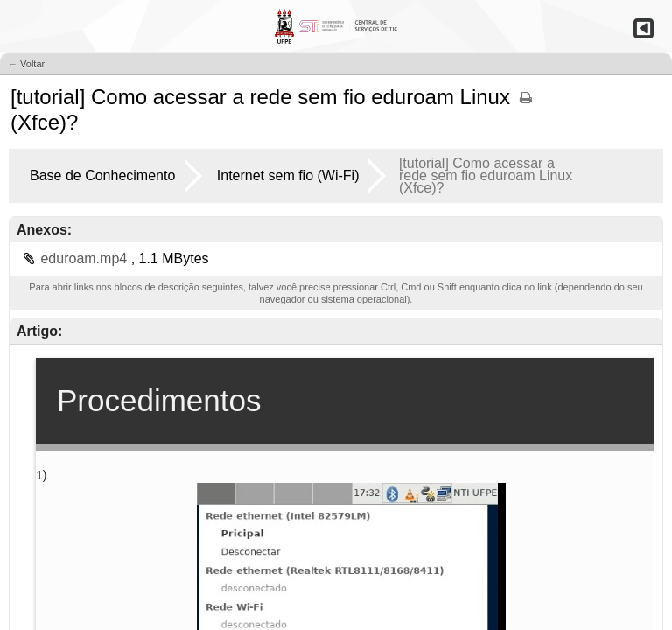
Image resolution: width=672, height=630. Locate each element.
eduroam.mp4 (85, 259)
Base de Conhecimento (102, 175)
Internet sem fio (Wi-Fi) (288, 175)
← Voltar (26, 64)
